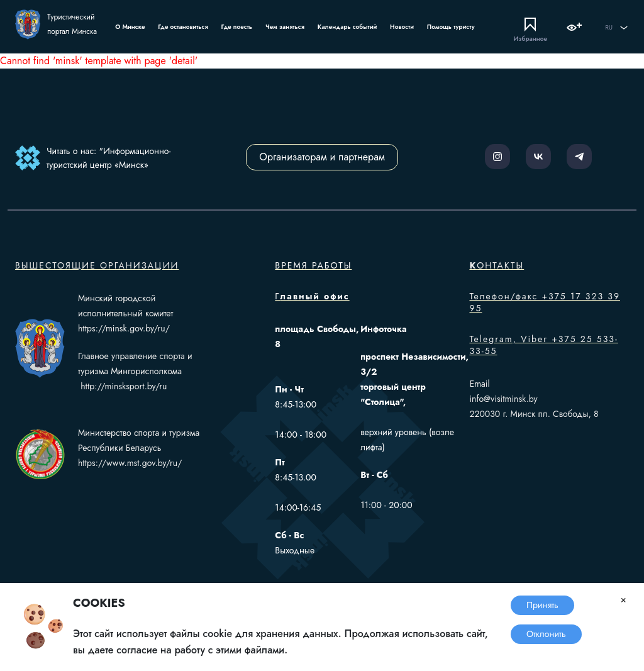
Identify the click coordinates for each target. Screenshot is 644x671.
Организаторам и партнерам (322, 157)
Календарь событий (347, 27)
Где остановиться (183, 27)
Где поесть (237, 27)
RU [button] (617, 28)
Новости (402, 27)
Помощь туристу (451, 27)
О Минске (130, 27)
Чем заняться (285, 27)
